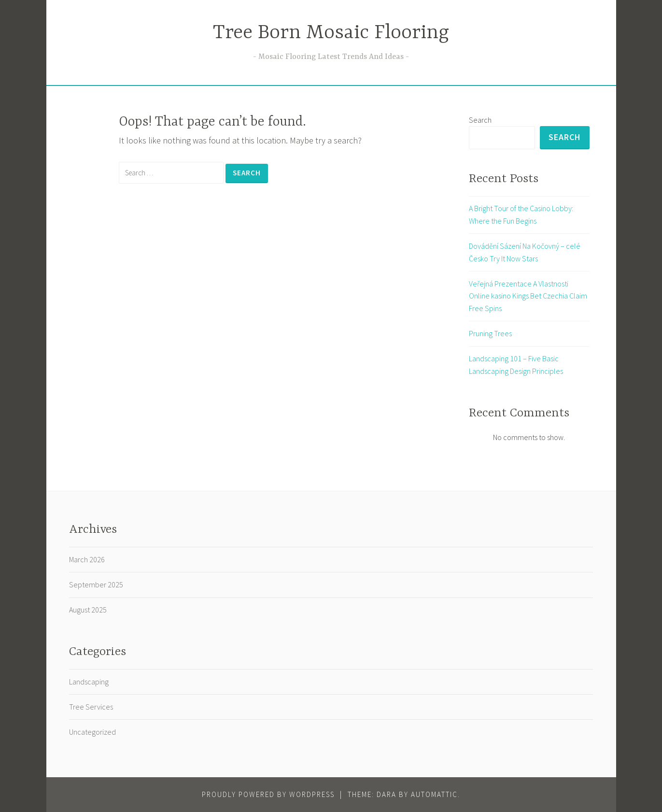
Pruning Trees (490, 333)
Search (480, 120)
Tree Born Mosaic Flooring (331, 33)
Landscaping (89, 682)
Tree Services (91, 707)
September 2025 (96, 584)
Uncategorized (92, 732)
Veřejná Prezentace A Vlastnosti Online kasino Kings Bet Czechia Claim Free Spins (528, 296)
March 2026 (87, 559)
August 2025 (88, 610)
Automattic (434, 794)
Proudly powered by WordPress (268, 794)
